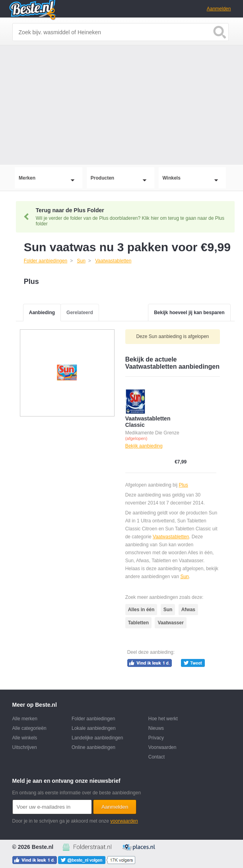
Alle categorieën (29, 728)
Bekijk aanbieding (144, 446)
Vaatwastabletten (171, 537)
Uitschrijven (25, 747)
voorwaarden (124, 821)
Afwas (188, 610)
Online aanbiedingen (93, 747)
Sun (184, 577)
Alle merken (25, 719)
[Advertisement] (121, 105)
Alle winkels (25, 738)
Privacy (156, 738)
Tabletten (138, 623)
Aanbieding (42, 313)
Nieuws (156, 728)
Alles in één (141, 610)
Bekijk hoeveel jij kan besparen (189, 313)
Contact (156, 757)
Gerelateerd (80, 313)
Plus (183, 485)
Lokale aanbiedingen (94, 728)
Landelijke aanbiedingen (97, 738)
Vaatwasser (170, 623)
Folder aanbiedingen (93, 719)
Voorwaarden (162, 747)
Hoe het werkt (163, 719)
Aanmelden (219, 9)
